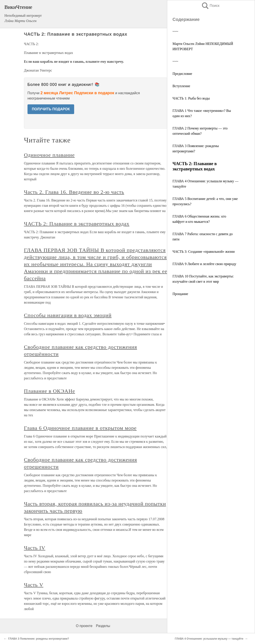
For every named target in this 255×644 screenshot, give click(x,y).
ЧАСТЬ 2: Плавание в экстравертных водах (77, 224)
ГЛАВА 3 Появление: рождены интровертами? (39, 639)
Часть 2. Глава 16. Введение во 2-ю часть (74, 192)
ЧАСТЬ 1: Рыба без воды (191, 98)
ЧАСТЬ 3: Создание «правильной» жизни (204, 252)
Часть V (34, 585)
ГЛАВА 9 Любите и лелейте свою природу (204, 264)
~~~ (175, 31)
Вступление (181, 86)
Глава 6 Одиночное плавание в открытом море (80, 428)
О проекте (84, 626)
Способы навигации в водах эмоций (68, 315)
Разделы (103, 626)
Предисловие (182, 74)
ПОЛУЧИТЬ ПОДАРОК (51, 109)
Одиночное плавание (49, 155)
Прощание (180, 294)
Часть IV (35, 548)
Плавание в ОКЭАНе (50, 391)
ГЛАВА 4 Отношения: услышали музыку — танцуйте (209, 639)
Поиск (210, 6)
